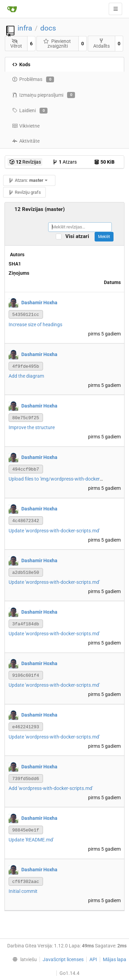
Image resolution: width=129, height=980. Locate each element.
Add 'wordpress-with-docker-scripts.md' (51, 788)
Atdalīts (101, 43)
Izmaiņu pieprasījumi (44, 95)
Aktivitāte (26, 141)
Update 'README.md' (31, 840)
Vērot (16, 44)
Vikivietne (26, 126)
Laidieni (30, 111)
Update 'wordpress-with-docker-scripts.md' (54, 531)
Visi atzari (79, 237)
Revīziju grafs (25, 192)
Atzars (64, 162)
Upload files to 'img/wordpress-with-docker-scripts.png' (67, 479)
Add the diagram (26, 376)
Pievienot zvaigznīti (57, 44)
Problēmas (33, 80)
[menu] (23, 959)
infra (25, 28)
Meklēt (104, 237)
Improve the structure (32, 427)
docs (48, 28)
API (93, 959)
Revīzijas (25, 162)
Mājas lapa (115, 959)
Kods (21, 64)
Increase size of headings (35, 324)
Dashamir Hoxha (39, 303)
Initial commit (23, 891)
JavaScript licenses (63, 959)
